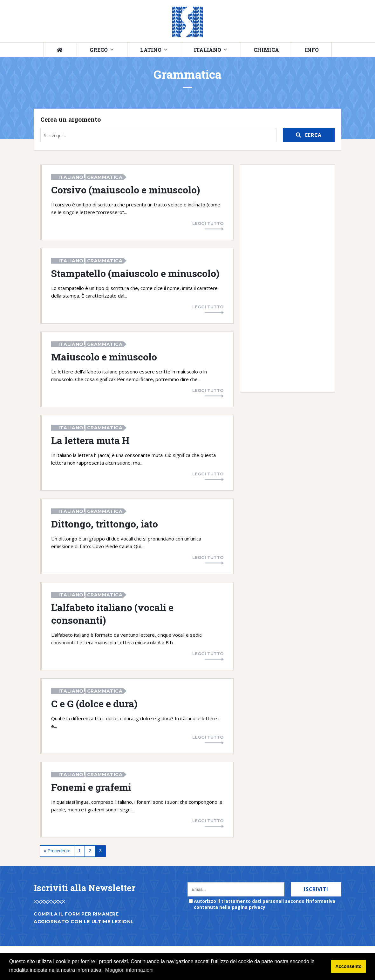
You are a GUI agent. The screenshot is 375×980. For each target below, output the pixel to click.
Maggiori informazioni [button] (129, 970)
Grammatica (105, 177)
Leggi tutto (208, 223)
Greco (99, 50)
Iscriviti (316, 889)
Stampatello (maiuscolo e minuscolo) (135, 273)
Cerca (313, 135)
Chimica (266, 50)
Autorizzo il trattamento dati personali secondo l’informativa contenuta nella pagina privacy (265, 904)
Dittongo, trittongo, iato (105, 524)
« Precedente (57, 851)
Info (312, 50)
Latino (151, 50)
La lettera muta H (90, 440)
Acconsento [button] (348, 966)
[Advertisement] (284, 279)
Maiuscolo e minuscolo (104, 357)
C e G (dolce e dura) (94, 703)
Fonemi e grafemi (91, 787)
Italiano (208, 50)
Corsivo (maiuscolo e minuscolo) (126, 190)
